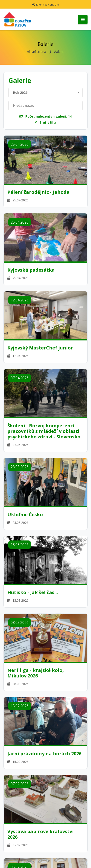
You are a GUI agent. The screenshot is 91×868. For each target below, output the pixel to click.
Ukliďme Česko (25, 515)
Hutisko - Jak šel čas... (33, 592)
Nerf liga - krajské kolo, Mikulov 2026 (36, 673)
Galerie (59, 52)
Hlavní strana (36, 52)
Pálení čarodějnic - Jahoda (38, 192)
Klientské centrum (48, 5)
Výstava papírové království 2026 (41, 834)
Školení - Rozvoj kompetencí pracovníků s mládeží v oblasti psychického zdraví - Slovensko (44, 431)
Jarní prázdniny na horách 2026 (44, 754)
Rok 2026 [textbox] (20, 93)
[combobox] (45, 93)
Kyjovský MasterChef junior (40, 348)
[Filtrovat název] (45, 106)
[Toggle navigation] (83, 20)
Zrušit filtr (45, 122)
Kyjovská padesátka (31, 270)
